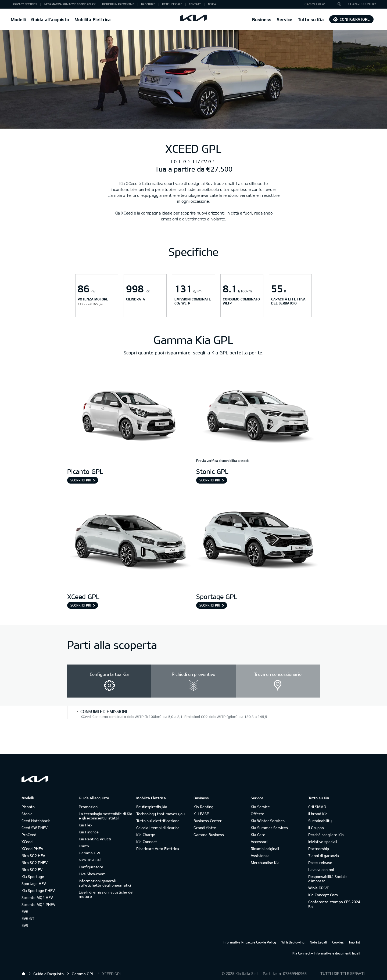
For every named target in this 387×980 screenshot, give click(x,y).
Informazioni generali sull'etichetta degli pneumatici (105, 883)
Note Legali (318, 942)
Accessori (259, 842)
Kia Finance (89, 832)
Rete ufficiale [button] (172, 4)
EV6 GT (28, 918)
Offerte (257, 814)
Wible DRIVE (319, 888)
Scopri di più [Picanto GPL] (81, 480)
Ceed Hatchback (36, 821)
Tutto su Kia (311, 19)
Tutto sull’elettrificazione (158, 821)
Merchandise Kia (265, 863)
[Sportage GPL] (258, 541)
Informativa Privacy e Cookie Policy (249, 942)
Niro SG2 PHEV (35, 863)
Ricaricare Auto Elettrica (158, 849)
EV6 (25, 911)
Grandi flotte (205, 828)
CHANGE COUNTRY (362, 4)
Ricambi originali (265, 849)
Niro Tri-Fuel (90, 860)
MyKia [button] (212, 4)
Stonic (27, 814)
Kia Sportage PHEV (38, 890)
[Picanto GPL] (129, 416)
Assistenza (260, 856)
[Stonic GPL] (258, 416)
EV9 (25, 925)
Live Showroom (92, 874)
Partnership (319, 849)
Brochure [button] (148, 4)
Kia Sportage (33, 876)
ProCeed (29, 835)
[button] (321, 4)
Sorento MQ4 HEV (37, 897)
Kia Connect (147, 842)
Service (285, 19)
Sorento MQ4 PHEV (38, 904)
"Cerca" (319, 4)
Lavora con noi (321, 870)
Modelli (18, 19)
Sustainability (320, 821)
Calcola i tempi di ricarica (158, 828)
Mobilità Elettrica (93, 19)
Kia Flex (85, 825)
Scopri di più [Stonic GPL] (210, 480)
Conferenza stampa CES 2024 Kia (334, 904)
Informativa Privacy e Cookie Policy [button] (70, 4)
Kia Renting (203, 807)
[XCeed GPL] (129, 541)
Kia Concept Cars (323, 895)
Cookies (338, 942)
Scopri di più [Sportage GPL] (210, 605)
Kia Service (260, 807)
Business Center (208, 821)
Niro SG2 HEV (33, 856)
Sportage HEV (34, 883)
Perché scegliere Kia (326, 835)
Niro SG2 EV (32, 870)
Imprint (355, 942)
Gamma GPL (90, 853)
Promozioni (89, 807)
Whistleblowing (293, 942)
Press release (320, 863)
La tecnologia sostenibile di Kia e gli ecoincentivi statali (105, 816)
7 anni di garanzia (324, 856)
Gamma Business (209, 835)
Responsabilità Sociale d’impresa (327, 879)
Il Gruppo (316, 828)
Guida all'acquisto (50, 19)
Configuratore (351, 19)
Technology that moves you (160, 814)
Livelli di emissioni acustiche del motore (106, 894)
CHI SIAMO (317, 807)
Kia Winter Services (268, 821)
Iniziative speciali (323, 842)
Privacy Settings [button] (25, 4)
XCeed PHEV (32, 849)
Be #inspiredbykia (152, 807)
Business (262, 19)
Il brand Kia (318, 814)
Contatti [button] (195, 4)
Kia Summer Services (269, 828)
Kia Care (258, 835)
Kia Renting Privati (95, 839)
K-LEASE (201, 814)
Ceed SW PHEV (35, 828)
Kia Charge (146, 835)
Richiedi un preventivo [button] (118, 4)
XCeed (27, 842)
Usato (84, 846)
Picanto (28, 807)
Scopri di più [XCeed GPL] (81, 605)
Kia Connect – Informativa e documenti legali (326, 953)
